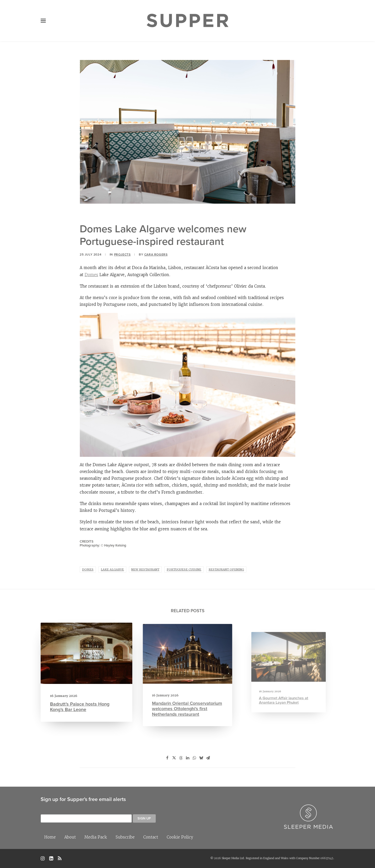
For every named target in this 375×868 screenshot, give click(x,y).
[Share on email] (208, 758)
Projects (122, 254)
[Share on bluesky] (201, 758)
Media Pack (96, 837)
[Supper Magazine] (187, 21)
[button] (43, 21)
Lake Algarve (112, 569)
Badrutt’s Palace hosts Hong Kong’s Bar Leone (80, 703)
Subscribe (125, 837)
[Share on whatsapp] (194, 758)
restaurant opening (226, 569)
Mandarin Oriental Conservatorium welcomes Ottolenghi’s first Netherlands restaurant (187, 698)
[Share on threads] (181, 758)
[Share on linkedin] (187, 758)
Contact (151, 837)
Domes (91, 275)
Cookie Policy (180, 837)
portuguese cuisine (184, 569)
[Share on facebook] (167, 758)
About (70, 837)
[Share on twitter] (174, 758)
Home (50, 837)
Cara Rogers (156, 254)
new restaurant (145, 569)
